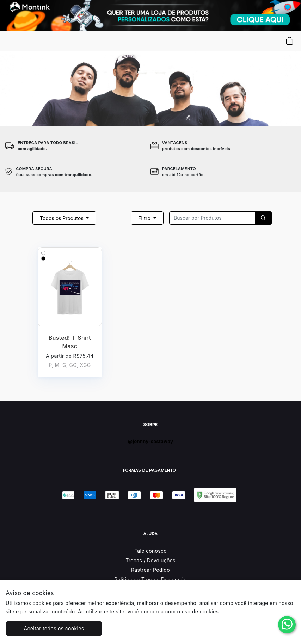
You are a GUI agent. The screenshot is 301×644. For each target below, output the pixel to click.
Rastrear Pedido (150, 570)
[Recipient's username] (212, 218)
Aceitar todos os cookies (54, 628)
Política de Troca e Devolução (150, 579)
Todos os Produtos (62, 218)
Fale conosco (150, 551)
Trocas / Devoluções (150, 560)
